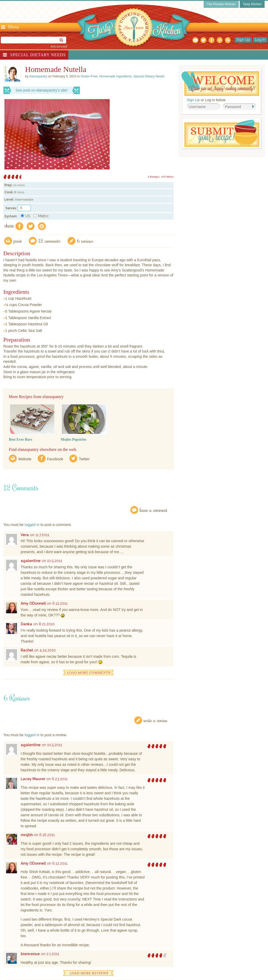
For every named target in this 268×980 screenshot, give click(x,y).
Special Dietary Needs (38, 55)
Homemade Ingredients (116, 76)
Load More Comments (88, 673)
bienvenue (30, 954)
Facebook (55, 459)
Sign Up (243, 40)
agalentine (31, 561)
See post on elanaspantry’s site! (42, 90)
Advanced (59, 47)
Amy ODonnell (33, 603)
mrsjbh (27, 835)
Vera (25, 535)
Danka (26, 624)
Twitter (84, 459)
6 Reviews (85, 241)
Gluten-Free (89, 76)
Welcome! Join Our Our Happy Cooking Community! (220, 84)
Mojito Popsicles (74, 440)
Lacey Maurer (33, 779)
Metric (41, 216)
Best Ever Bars (21, 440)
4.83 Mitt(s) (167, 177)
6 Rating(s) (154, 177)
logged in (32, 525)
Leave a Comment (154, 510)
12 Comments (49, 241)
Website (25, 459)
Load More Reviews (88, 973)
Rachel (27, 650)
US (25, 216)
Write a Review (156, 720)
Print (18, 241)
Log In (260, 40)
